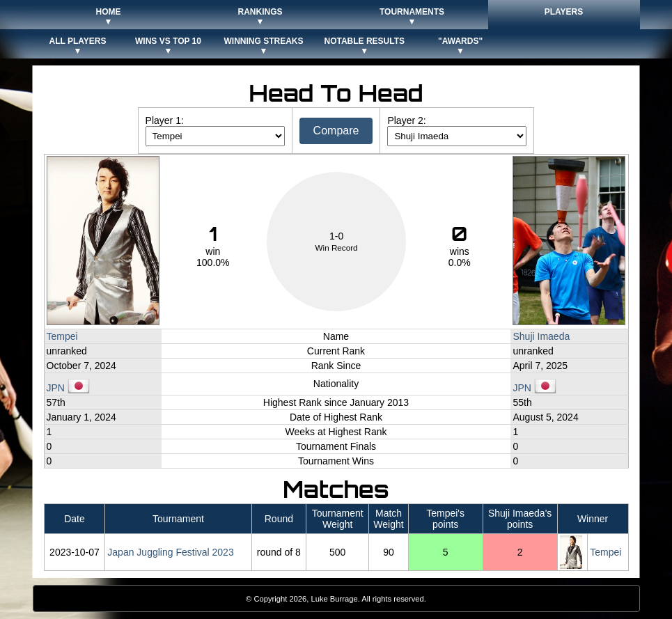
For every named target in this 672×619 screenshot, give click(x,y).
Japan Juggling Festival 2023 (170, 552)
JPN (68, 388)
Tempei (62, 336)
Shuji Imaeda (541, 336)
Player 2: (406, 120)
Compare (336, 131)
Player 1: (165, 120)
